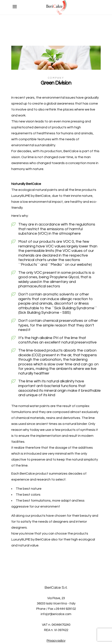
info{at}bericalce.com (56, 614)
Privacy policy (56, 641)
